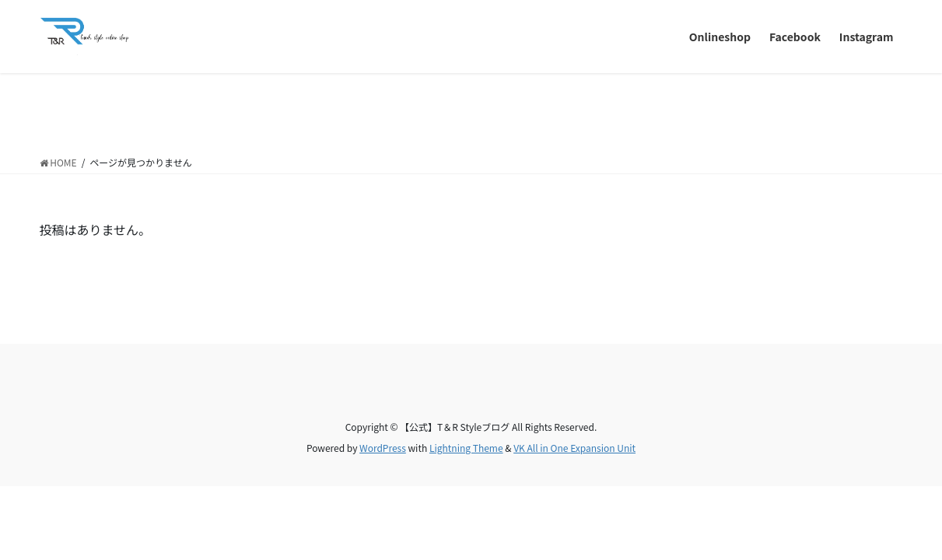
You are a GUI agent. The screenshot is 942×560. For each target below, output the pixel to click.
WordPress (383, 448)
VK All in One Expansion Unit (574, 448)
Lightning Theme (466, 448)
